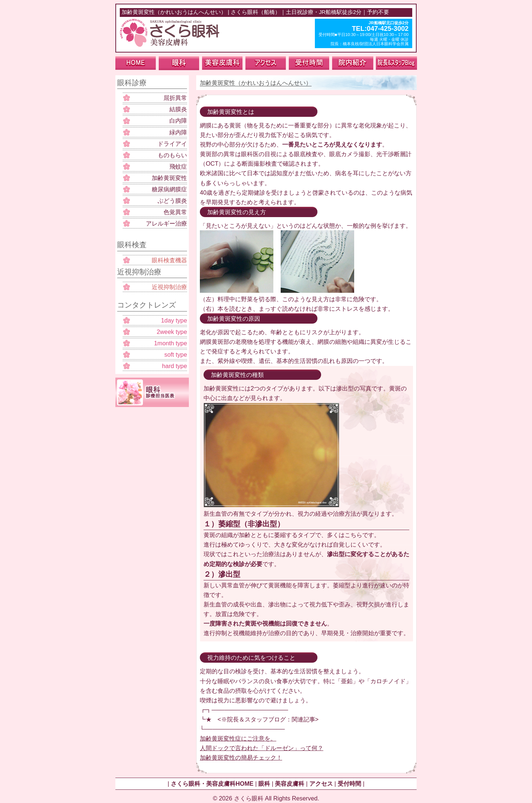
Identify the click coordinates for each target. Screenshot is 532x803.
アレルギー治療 (166, 223)
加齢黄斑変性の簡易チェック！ (241, 757)
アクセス (321, 784)
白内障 (178, 120)
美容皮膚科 (290, 784)
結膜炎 (178, 109)
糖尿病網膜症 (169, 189)
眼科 (264, 784)
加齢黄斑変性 (169, 178)
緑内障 (178, 132)
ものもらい (172, 155)
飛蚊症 (178, 166)
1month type (170, 343)
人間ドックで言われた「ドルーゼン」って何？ (262, 748)
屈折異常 (175, 98)
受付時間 (349, 784)
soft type (176, 354)
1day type (174, 320)
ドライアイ (172, 144)
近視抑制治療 (169, 287)
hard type (175, 366)
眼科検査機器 (169, 260)
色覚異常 (175, 212)
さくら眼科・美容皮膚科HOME (212, 784)
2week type (172, 332)
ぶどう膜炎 (172, 201)
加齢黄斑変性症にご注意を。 (238, 738)
